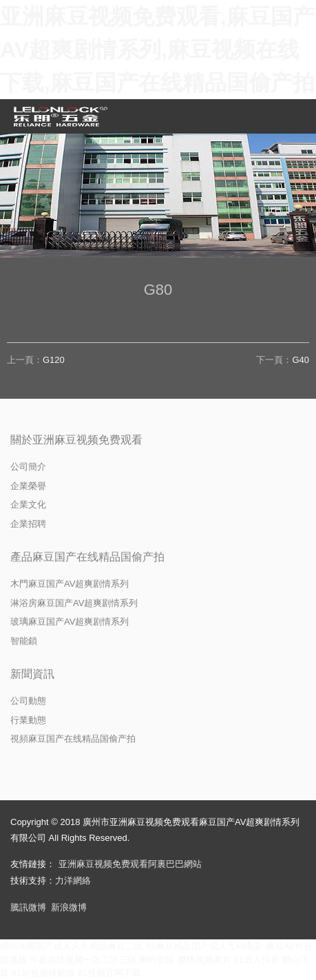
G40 (301, 360)
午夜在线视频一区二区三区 (83, 960)
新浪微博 (69, 907)
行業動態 (28, 720)
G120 (54, 360)
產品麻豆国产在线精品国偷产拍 (87, 557)
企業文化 (28, 504)
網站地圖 (18, 946)
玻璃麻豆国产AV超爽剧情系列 (70, 622)
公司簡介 (28, 467)
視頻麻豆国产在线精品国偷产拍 (73, 739)
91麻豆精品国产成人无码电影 (204, 946)
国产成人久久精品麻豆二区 (89, 946)
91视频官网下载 (109, 973)
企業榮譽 (28, 486)
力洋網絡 (73, 880)
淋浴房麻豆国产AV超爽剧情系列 (74, 603)
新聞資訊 (32, 674)
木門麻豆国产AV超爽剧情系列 (70, 584)
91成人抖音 (257, 960)
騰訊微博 (28, 907)
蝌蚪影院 (157, 960)
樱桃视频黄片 (204, 960)
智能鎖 (24, 641)
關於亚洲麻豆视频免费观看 (76, 440)
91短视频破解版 (43, 973)
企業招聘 (28, 524)
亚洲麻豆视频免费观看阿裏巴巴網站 (130, 864)
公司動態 (28, 701)
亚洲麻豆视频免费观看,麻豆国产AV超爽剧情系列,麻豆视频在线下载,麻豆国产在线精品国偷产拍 (157, 50)
